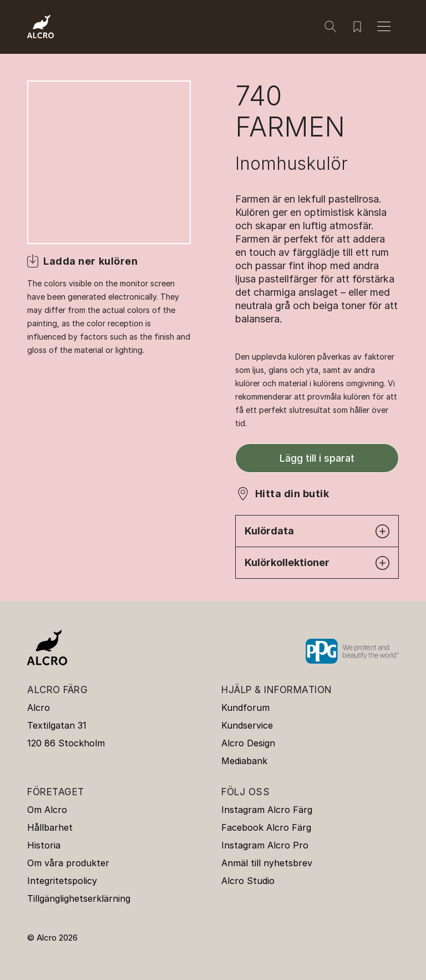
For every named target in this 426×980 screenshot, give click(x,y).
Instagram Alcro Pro (265, 845)
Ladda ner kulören (90, 261)
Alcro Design (248, 743)
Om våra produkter (68, 863)
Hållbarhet (50, 827)
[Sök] (331, 27)
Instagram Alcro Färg (267, 810)
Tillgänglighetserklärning (79, 898)
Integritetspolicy (62, 881)
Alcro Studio (248, 881)
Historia (44, 845)
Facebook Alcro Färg (266, 827)
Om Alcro (47, 810)
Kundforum (245, 708)
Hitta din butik (292, 494)
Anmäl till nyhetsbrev (267, 863)
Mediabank (244, 761)
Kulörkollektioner (317, 563)
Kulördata (317, 531)
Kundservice (247, 725)
